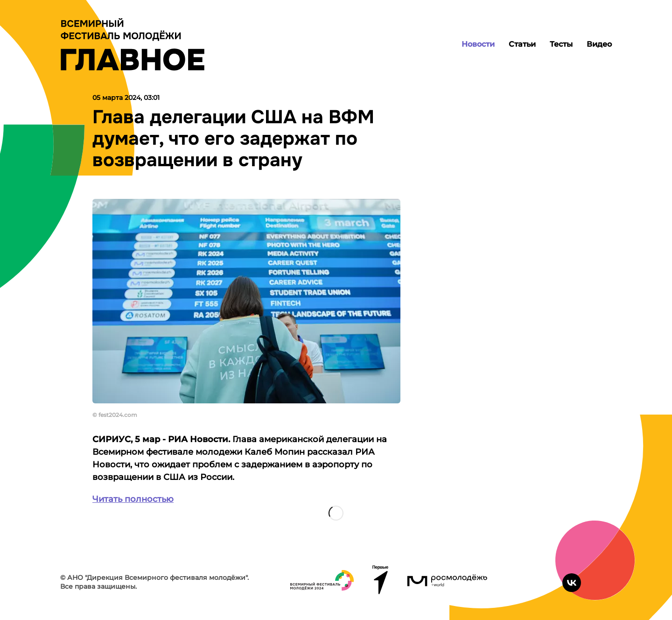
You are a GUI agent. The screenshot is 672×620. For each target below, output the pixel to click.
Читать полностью (133, 499)
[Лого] (133, 44)
